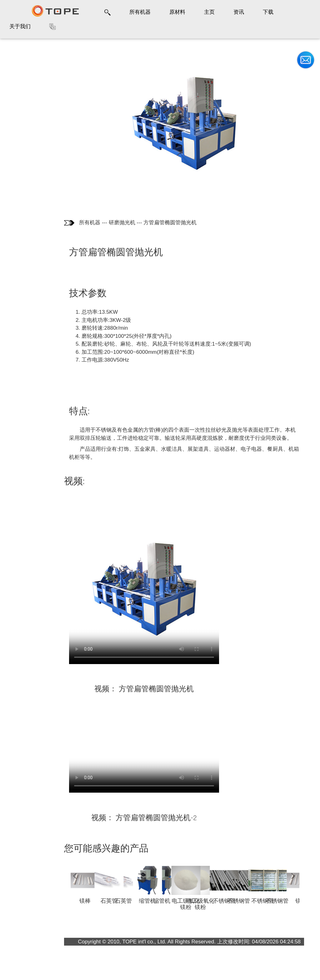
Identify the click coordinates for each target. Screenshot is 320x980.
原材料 (177, 12)
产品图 (17, 73)
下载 (268, 12)
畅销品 (17, 125)
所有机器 (140, 12)
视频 (14, 112)
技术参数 (20, 86)
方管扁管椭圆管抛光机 (170, 223)
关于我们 (20, 26)
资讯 (239, 12)
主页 (209, 12)
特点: (16, 99)
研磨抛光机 (122, 223)
